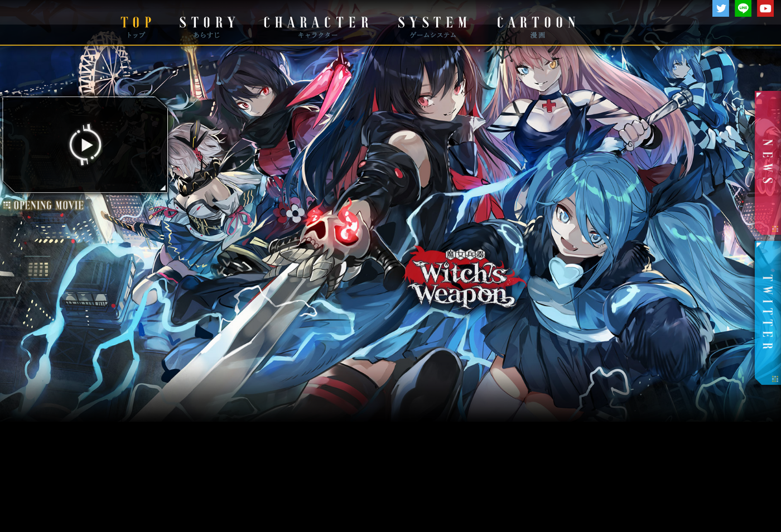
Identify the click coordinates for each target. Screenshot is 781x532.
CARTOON (536, 23)
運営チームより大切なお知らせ (391, 488)
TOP (136, 23)
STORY (207, 23)
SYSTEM (432, 23)
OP (87, 326)
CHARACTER (316, 23)
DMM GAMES (47, 23)
